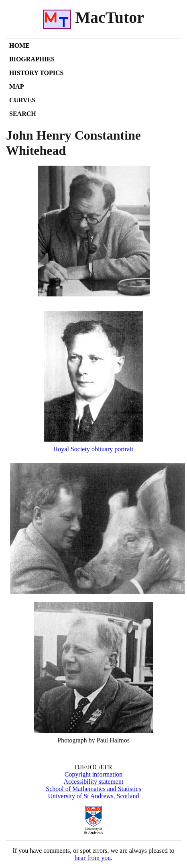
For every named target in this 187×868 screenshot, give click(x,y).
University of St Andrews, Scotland (93, 796)
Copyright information (93, 774)
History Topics (36, 73)
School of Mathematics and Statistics (93, 789)
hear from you (93, 858)
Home (19, 46)
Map (16, 86)
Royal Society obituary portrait (94, 449)
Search (23, 114)
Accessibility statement (94, 782)
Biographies (32, 59)
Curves (22, 100)
